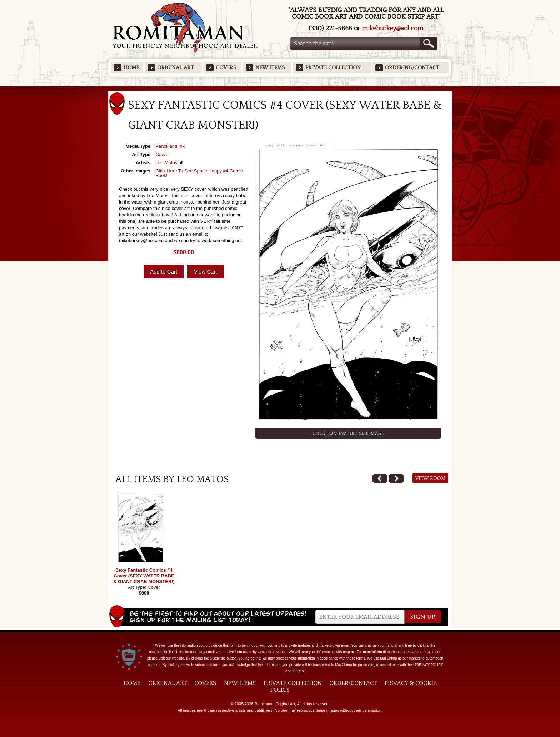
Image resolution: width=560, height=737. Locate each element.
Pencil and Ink (170, 146)
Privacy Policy (429, 665)
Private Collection (333, 68)
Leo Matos (166, 163)
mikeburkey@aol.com (393, 28)
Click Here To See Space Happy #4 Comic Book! (199, 173)
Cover (162, 154)
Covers (226, 68)
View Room (431, 478)
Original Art (176, 68)
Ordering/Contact (412, 68)
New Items (270, 68)
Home (131, 68)
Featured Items (280, 89)
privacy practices (424, 652)
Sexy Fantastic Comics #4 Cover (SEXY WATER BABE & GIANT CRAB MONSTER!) (144, 576)
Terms (298, 671)
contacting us (272, 652)
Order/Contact (353, 683)
